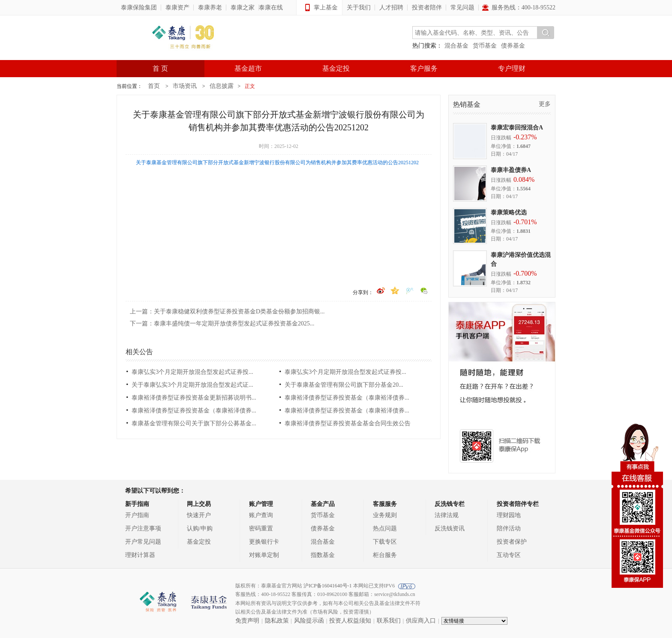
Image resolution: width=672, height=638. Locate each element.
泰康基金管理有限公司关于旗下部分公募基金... (194, 423)
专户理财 (512, 68)
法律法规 (447, 515)
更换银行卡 (264, 542)
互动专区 (509, 555)
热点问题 (385, 528)
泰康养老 (210, 8)
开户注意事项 (143, 528)
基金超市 (248, 68)
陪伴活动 (509, 528)
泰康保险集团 (139, 8)
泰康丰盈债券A (511, 170)
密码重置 (261, 528)
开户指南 (137, 515)
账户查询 (261, 515)
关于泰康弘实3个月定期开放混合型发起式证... (192, 385)
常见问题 (462, 8)
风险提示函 (309, 621)
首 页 (160, 68)
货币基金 (485, 46)
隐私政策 (277, 621)
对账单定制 (264, 555)
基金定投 (336, 68)
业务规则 (385, 515)
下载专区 (385, 542)
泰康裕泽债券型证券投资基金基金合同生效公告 (348, 423)
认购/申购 (200, 528)
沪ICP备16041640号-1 (328, 586)
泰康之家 (243, 8)
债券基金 (513, 46)
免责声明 (247, 621)
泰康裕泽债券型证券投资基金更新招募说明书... (194, 398)
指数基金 (323, 555)
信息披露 (222, 86)
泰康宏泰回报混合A (517, 128)
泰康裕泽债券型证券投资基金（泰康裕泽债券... (347, 398)
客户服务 (424, 68)
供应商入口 (421, 621)
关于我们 (359, 8)
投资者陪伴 (427, 8)
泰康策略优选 (509, 212)
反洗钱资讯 (450, 528)
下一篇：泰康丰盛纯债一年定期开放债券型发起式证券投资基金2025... (222, 324)
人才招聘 (391, 8)
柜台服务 (385, 555)
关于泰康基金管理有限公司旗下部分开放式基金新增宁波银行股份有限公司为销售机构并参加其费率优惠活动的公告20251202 (277, 163)
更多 (545, 104)
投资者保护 (512, 542)
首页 (154, 86)
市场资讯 (185, 86)
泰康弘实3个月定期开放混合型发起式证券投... (192, 372)
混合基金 (456, 46)
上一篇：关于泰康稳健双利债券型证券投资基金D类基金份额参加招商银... (227, 311)
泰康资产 (177, 8)
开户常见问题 (143, 542)
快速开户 (199, 515)
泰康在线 (271, 8)
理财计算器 (140, 555)
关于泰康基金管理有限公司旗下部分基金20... (344, 385)
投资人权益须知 (350, 621)
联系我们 (389, 621)
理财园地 (509, 515)
